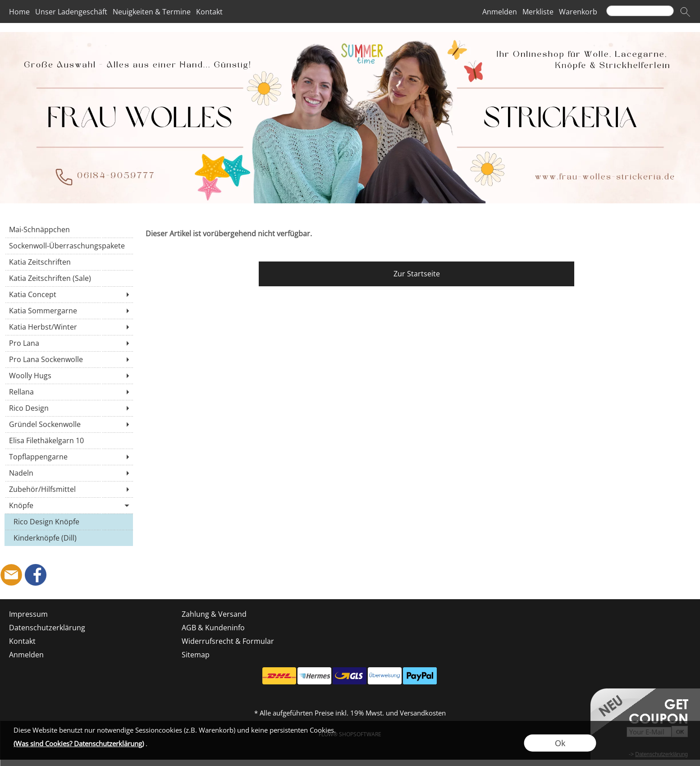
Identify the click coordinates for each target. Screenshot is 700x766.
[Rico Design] (69, 408)
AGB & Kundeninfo (213, 628)
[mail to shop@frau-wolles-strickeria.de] (11, 575)
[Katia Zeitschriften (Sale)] (69, 278)
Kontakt (209, 12)
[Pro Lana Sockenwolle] (69, 359)
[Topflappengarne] (69, 457)
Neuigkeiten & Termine (152, 12)
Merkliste (538, 12)
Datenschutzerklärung (47, 628)
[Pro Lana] (69, 343)
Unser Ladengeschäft (71, 12)
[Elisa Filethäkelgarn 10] (69, 440)
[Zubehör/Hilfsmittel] (69, 489)
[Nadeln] (69, 473)
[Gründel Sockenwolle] (69, 424)
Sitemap (196, 655)
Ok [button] (560, 743)
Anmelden (500, 12)
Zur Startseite (417, 274)
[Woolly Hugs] (69, 376)
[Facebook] (36, 575)
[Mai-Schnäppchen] (69, 229)
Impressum (28, 614)
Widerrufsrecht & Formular (228, 641)
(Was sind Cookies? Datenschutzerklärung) (79, 743)
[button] (685, 12)
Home (19, 12)
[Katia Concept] (69, 294)
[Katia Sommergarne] (69, 311)
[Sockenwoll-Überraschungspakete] (69, 246)
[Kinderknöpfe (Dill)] (69, 538)
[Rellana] (69, 392)
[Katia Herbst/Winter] (69, 327)
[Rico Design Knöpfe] (69, 522)
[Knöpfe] (69, 505)
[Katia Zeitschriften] (69, 262)
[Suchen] (640, 11)
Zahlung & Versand (214, 614)
